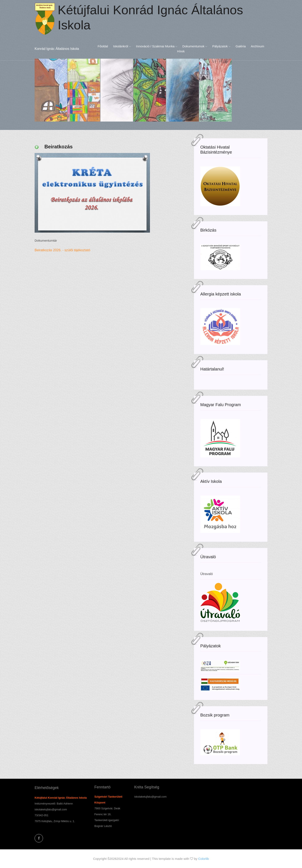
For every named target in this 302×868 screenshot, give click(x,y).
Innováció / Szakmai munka (157, 46)
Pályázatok (221, 46)
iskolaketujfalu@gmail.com (51, 809)
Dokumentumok (195, 46)
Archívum (257, 46)
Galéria (241, 46)
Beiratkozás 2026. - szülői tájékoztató (63, 250)
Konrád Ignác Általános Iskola (57, 49)
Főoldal (103, 46)
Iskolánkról (122, 46)
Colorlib (204, 859)
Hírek (181, 51)
